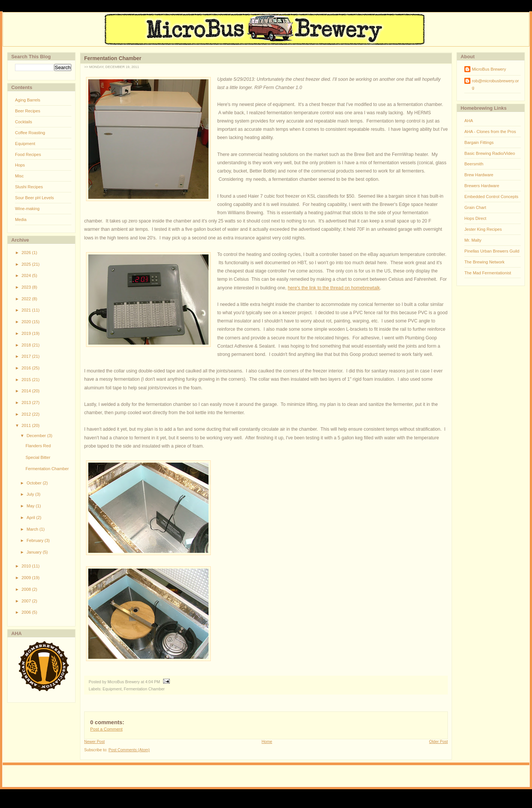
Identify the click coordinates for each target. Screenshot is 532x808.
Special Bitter (38, 457)
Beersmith (474, 164)
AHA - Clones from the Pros (490, 132)
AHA (469, 121)
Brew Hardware (479, 175)
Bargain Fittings (479, 142)
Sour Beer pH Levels (34, 198)
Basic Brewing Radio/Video (490, 153)
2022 (27, 299)
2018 (27, 345)
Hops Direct (475, 218)
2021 (27, 310)
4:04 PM (153, 682)
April (32, 517)
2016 (27, 368)
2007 (27, 601)
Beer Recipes (28, 111)
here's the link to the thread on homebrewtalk (334, 288)
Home (267, 741)
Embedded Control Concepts (491, 197)
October (35, 483)
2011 (27, 425)
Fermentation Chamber (47, 469)
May (31, 506)
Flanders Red (38, 446)
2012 (27, 414)
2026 (27, 253)
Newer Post (94, 741)
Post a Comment (106, 729)
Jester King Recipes (483, 229)
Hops (20, 165)
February (36, 540)
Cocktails (23, 122)
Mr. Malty (473, 240)
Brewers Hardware (482, 186)
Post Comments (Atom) (129, 750)
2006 (27, 612)
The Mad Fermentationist (488, 273)
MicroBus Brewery (489, 69)
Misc (19, 176)
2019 (27, 333)
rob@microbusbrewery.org (495, 84)
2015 (27, 380)
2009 (27, 578)
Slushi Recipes (29, 187)
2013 (27, 402)
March (33, 529)
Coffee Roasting (30, 133)
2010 (27, 566)
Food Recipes (28, 154)
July (31, 494)
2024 (27, 275)
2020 (27, 322)
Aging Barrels (28, 100)
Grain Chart (475, 207)
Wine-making (27, 209)
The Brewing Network (484, 262)
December (37, 436)
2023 (27, 287)
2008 (27, 589)
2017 (27, 356)
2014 (27, 391)
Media (21, 219)
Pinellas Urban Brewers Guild (492, 251)
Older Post (438, 741)
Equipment (25, 144)
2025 (27, 264)
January (35, 552)
